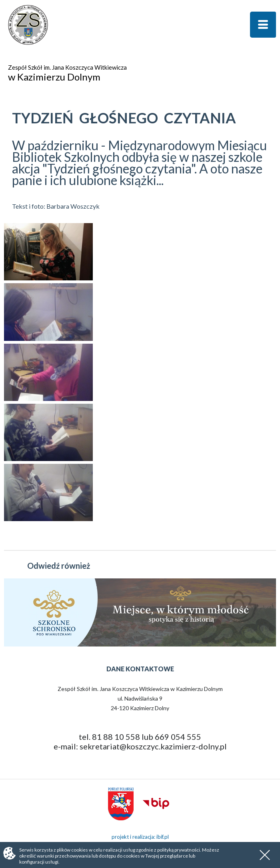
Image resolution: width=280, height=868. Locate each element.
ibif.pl (163, 837)
